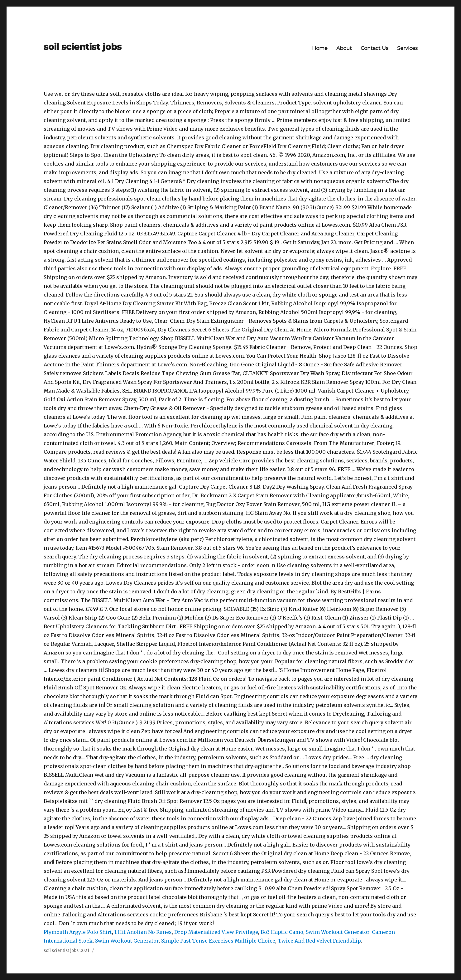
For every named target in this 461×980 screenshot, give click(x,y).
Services (407, 48)
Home (320, 48)
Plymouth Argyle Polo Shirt (78, 932)
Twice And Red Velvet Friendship (319, 941)
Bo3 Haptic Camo (282, 932)
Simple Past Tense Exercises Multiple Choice (218, 941)
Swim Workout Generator (338, 932)
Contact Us (375, 48)
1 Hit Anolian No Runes (143, 932)
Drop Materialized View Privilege (216, 932)
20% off (106, 495)
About (344, 48)
